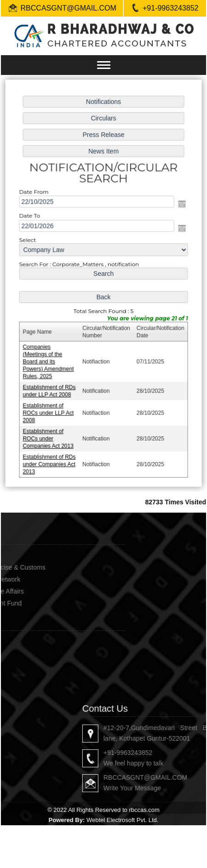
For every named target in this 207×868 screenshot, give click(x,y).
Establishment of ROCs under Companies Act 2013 (49, 436)
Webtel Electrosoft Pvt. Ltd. (123, 820)
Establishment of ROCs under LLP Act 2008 (49, 410)
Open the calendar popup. (181, 206)
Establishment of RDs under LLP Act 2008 (50, 389)
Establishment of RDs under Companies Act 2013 (50, 461)
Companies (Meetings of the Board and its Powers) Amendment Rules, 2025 (49, 360)
